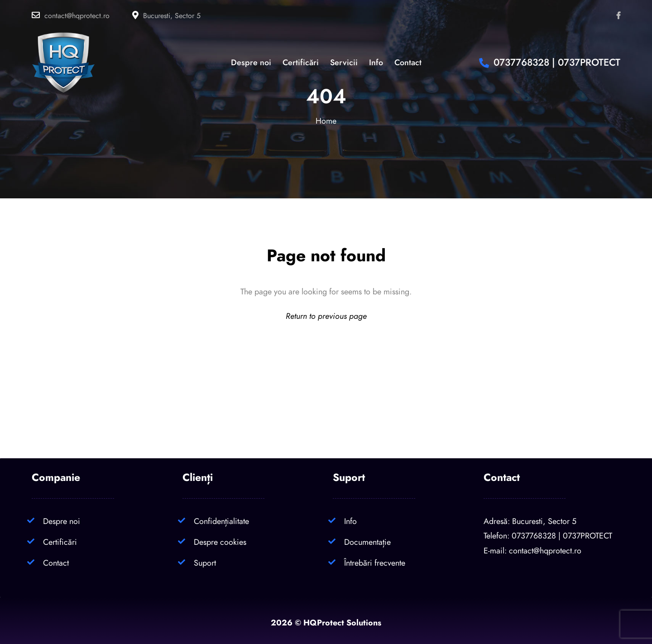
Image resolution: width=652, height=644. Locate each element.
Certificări (60, 542)
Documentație (367, 542)
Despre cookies (220, 542)
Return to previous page (326, 316)
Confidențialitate (221, 521)
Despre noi (62, 521)
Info (350, 521)
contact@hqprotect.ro (77, 16)
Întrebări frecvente (375, 563)
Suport (205, 563)
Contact (56, 563)
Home (326, 121)
